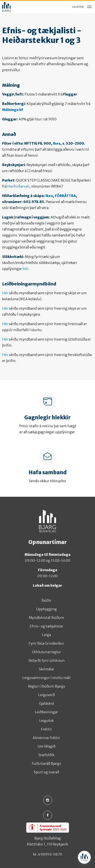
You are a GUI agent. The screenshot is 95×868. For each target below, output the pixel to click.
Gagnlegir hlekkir (47, 418)
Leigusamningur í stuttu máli (47, 678)
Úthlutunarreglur (47, 652)
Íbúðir (46, 600)
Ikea (57, 143)
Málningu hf (13, 110)
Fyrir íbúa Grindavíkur (46, 643)
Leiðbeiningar (46, 712)
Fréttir (46, 729)
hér (26, 269)
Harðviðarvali (18, 186)
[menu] (81, 7)
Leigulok (46, 721)
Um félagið (47, 746)
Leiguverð (47, 695)
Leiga (46, 635)
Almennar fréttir (46, 738)
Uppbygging (46, 609)
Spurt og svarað (46, 772)
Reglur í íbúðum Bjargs (47, 686)
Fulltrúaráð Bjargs (46, 763)
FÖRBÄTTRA (65, 196)
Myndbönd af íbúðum (46, 618)
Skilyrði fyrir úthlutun (47, 660)
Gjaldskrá (46, 703)
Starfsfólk (46, 755)
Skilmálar (47, 669)
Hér (5, 293)
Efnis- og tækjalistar (46, 626)
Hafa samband (48, 473)
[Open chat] (84, 857)
